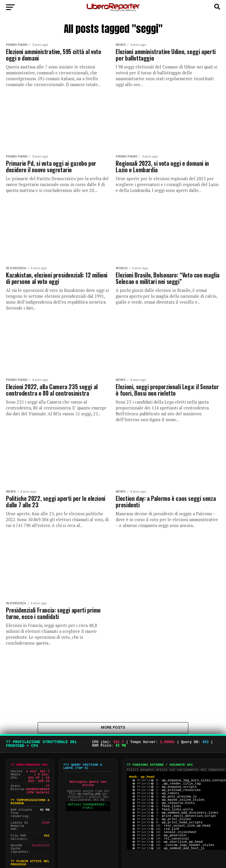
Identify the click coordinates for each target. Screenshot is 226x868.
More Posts (113, 729)
